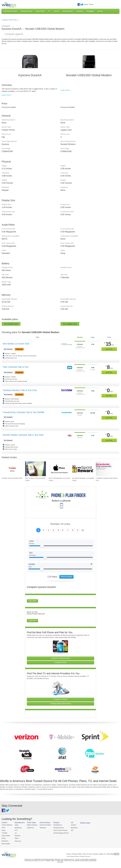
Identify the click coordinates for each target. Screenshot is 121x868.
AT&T (3, 828)
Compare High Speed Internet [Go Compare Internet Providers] (60, 704)
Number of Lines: (61, 524)
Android (73, 825)
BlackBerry (18, 828)
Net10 (4, 838)
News (86, 4)
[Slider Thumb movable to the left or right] (42, 547)
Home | (69, 854)
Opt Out (116, 854)
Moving (100, 11)
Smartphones (58, 825)
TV (49, 11)
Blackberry (74, 828)
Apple (17, 825)
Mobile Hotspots (32, 825)
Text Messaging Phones (61, 833)
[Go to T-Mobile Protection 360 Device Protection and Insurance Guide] (106, 469)
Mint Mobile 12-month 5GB (16, 344)
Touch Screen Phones (60, 830)
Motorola (18, 836)
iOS (72, 830)
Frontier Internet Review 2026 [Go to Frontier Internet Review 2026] (12, 478)
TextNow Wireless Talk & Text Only (20, 390)
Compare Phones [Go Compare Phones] (61, 662)
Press (91, 4)
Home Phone (40, 11)
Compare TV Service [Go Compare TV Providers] (60, 699)
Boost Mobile (6, 844)
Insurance (80, 11)
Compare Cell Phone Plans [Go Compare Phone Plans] (61, 658)
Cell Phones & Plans (10, 11)
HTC (16, 830)
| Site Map (110, 854)
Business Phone (27, 11)
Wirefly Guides (85, 823)
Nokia (17, 838)
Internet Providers (45, 825)
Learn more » (7, 95)
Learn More (32, 601)
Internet (56, 11)
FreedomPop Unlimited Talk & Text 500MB (24, 412)
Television (43, 828)
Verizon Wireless (7, 825)
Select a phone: (61, 501)
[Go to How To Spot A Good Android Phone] (36, 469)
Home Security (68, 11)
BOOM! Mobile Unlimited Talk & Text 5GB (23, 435)
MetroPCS (5, 841)
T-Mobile (4, 833)
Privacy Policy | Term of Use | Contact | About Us (89, 854)
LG (16, 833)
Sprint (4, 830)
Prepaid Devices (59, 828)
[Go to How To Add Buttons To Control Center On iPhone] (59, 469)
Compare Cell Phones (9, 20)
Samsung (18, 841)
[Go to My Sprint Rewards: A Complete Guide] (83, 469)
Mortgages (90, 11)
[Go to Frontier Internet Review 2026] (12, 469)
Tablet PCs (30, 828)
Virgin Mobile (6, 836)
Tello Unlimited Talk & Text (16, 367)
